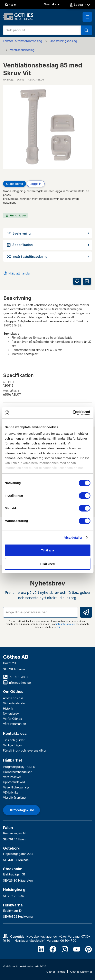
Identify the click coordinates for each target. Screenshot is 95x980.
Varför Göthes (12, 719)
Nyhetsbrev (11, 714)
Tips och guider (14, 740)
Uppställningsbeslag (63, 41)
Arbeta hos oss (13, 698)
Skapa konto (15, 184)
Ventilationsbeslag (22, 50)
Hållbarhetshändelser (17, 772)
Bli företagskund (21, 810)
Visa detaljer (73, 537)
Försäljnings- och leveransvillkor (25, 750)
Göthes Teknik (56, 972)
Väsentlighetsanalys (16, 787)
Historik (8, 708)
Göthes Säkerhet (81, 972)
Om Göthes (13, 692)
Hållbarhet (13, 760)
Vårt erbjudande (14, 703)
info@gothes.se (17, 683)
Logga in (80, 5)
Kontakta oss (15, 734)
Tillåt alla (48, 550)
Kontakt (11, 5)
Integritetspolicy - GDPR (19, 767)
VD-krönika (11, 792)
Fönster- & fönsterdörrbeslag (23, 41)
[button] (87, 17)
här (59, 627)
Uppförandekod (14, 782)
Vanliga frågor (13, 745)
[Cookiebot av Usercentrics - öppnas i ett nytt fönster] (72, 413)
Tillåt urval (47, 564)
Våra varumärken (15, 724)
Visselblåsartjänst (15, 798)
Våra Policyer (12, 777)
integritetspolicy (65, 624)
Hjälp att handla (19, 273)
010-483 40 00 (16, 677)
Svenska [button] (52, 4)
